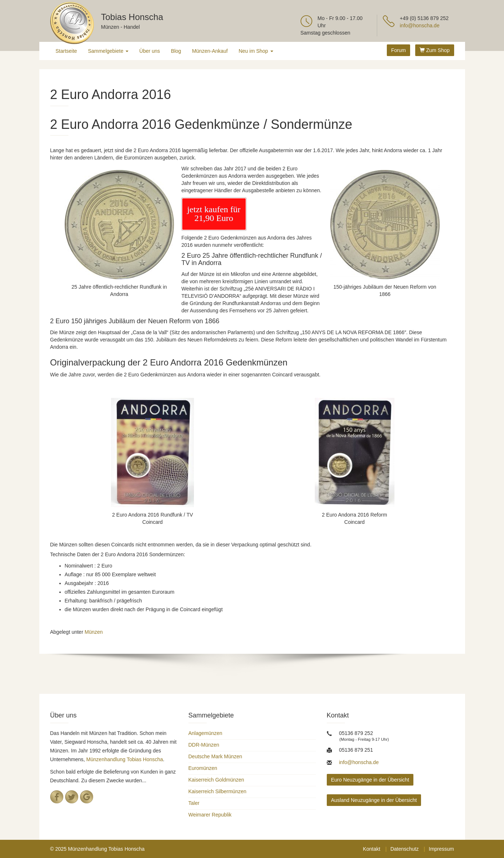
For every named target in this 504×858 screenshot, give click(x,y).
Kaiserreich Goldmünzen (216, 780)
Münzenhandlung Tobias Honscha (125, 759)
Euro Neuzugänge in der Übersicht (370, 780)
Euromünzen (203, 768)
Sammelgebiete (108, 51)
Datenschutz (405, 849)
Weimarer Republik (210, 815)
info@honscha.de (420, 25)
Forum (398, 50)
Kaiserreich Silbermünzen (218, 791)
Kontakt (371, 849)
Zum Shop (434, 50)
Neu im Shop (256, 51)
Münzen (94, 632)
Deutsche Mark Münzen (215, 756)
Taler (194, 803)
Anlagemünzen (205, 733)
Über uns (150, 51)
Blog (176, 51)
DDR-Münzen (204, 745)
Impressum (441, 849)
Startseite (66, 51)
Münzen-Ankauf (210, 51)
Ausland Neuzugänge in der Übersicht (374, 800)
